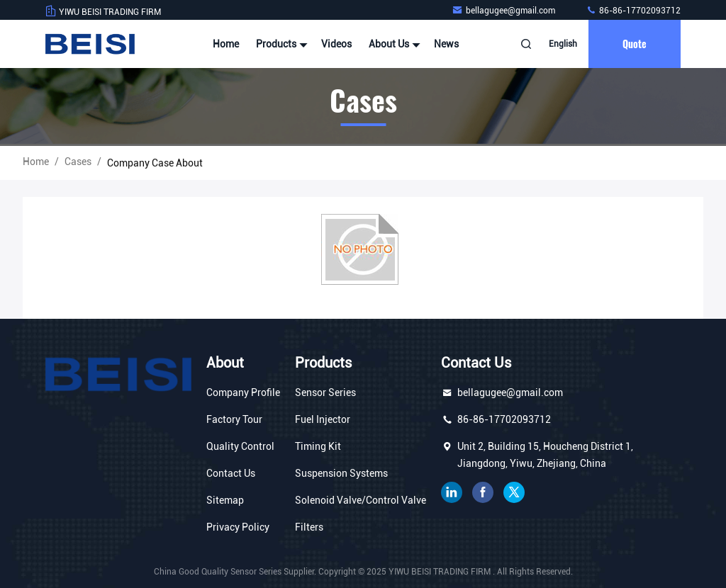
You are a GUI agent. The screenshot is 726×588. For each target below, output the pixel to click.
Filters (309, 527)
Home (226, 44)
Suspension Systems (341, 473)
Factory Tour (234, 419)
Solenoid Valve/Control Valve (361, 500)
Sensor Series (325, 392)
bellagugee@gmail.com (504, 11)
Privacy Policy (238, 527)
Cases (78, 162)
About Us (393, 44)
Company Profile (243, 392)
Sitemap (225, 500)
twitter (514, 492)
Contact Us (231, 473)
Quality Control (240, 446)
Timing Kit (318, 446)
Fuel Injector (323, 419)
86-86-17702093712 (633, 11)
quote (635, 44)
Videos (336, 44)
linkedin (452, 492)
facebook (483, 492)
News (446, 44)
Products (280, 44)
